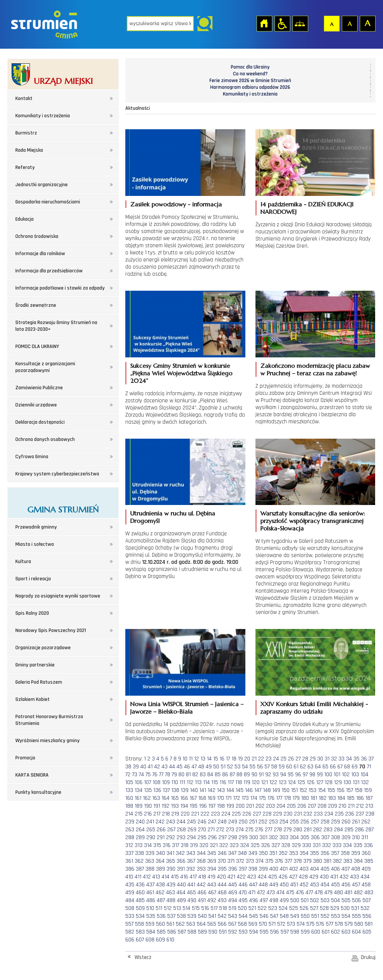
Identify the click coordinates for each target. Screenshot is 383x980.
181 (314, 798)
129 (338, 782)
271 (211, 830)
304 (294, 837)
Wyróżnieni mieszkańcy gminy (48, 741)
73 (135, 775)
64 (318, 767)
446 (243, 885)
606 (130, 940)
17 (228, 759)
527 (314, 908)
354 (304, 853)
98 (312, 775)
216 (148, 814)
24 (276, 759)
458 (366, 885)
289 (140, 837)
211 (351, 806)
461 (150, 893)
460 (140, 893)
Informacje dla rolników (40, 254)
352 (283, 853)
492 (212, 900)
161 (138, 798)
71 (369, 767)
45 (180, 767)
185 (351, 798)
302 (273, 837)
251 (253, 822)
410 (129, 877)
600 (316, 932)
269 (192, 830)
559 (150, 924)
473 (271, 893)
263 (130, 830)
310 (356, 837)
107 (148, 782)
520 (242, 908)
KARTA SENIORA (32, 775)
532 (365, 908)
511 (159, 908)
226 (247, 814)
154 (322, 790)
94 (283, 775)
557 (129, 924)
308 (335, 837)
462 (160, 893)
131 (356, 782)
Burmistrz (26, 133)
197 (212, 806)
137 (166, 790)
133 (129, 790)
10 (185, 759)
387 (140, 869)
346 (222, 853)
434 (365, 877)
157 (350, 790)
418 (202, 877)
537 (171, 916)
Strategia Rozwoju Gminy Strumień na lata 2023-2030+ (56, 326)
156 (341, 790)
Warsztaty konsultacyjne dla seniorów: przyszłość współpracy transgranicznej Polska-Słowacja (313, 521)
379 (307, 861)
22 (261, 759)
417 (193, 877)
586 (172, 932)
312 (129, 845)
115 (215, 782)
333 (337, 845)
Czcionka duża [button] (367, 23)
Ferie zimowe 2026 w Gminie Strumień (250, 81)
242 (160, 822)
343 (191, 853)
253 (273, 822)
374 (260, 861)
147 (258, 790)
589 (202, 932)
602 (335, 932)
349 (253, 853)
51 (223, 767)
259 (335, 822)
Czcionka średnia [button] (349, 23)
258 (325, 822)
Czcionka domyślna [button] (331, 23)
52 (230, 767)
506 (356, 900)
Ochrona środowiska (37, 236)
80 (181, 775)
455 (335, 885)
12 (197, 759)
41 (150, 767)
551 (315, 916)
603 (346, 932)
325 (255, 845)
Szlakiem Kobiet (33, 699)
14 (209, 759)
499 (284, 900)
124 (292, 782)
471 (252, 893)
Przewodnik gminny (36, 527)
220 (185, 814)
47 (194, 767)
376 (279, 861)
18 (234, 759)
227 (257, 814)
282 (318, 830)
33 (341, 759)
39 (136, 767)
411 (138, 877)
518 (223, 908)
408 (356, 869)
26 (291, 759)
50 (216, 767)
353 (294, 853)
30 (320, 759)
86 (225, 775)
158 (359, 790)
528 (324, 908)
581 (369, 924)
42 (157, 767)
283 (328, 830)
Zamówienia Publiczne (39, 388)
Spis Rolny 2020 (32, 613)
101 (337, 775)
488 (171, 900)
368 (201, 861)
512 (168, 908)
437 (150, 885)
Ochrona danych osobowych (45, 439)
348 (242, 853)
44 (172, 767)
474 (281, 893)
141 (203, 790)
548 (284, 916)
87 (232, 775)
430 (324, 877)
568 (242, 924)
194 (184, 806)
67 (340, 767)
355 (315, 853)
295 (202, 837)
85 (218, 775)
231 (298, 814)
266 (161, 830)
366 (181, 861)
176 (271, 798)
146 (249, 790)
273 (230, 830)
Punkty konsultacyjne (38, 792)
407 (346, 869)
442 (201, 885)
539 (192, 916)
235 (339, 814)
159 (368, 790)
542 (222, 916)
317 (176, 845)
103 (355, 775)
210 (342, 806)
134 (139, 790)
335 (358, 845)
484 (130, 900)
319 (194, 845)
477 (309, 893)
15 (216, 759)
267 (171, 830)
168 (202, 798)
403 (304, 869)
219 (175, 814)
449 (274, 885)
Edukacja (24, 219)
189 (139, 806)
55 (252, 767)
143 (221, 790)
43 (165, 767)
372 (240, 861)
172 (237, 798)
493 (222, 900)
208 (322, 806)
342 (180, 853)
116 (223, 782)
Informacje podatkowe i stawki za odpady (60, 288)
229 (278, 814)
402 (294, 869)
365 (171, 861)
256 (305, 822)
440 (181, 885)
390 (171, 869)
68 (347, 767)
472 (261, 893)
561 (170, 924)
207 (312, 806)
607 (140, 940)
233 (318, 814)
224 (226, 814)
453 (315, 885)
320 (204, 845)
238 (370, 814)
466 (202, 893)
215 (139, 814)
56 (260, 767)
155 (331, 790)
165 (175, 798)
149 (276, 790)
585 (161, 932)
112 (190, 782)
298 (233, 837)
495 (243, 900)
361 (129, 861)
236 (350, 814)
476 (300, 893)
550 (305, 916)
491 (202, 900)
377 (288, 861)
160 (129, 798)
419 (212, 877)
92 (268, 775)
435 (130, 885)
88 (239, 775)
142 (212, 790)
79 (174, 775)
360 (366, 853)
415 (175, 877)
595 (264, 932)
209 (333, 806)
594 (254, 932)
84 (210, 775)
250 (243, 822)
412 (147, 877)
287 (370, 830)
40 (143, 767)
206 (302, 806)
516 (205, 908)
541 (212, 916)
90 (254, 775)
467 (212, 893)
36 (364, 759)
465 (191, 893)
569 (253, 924)
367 (191, 861)
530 (345, 908)
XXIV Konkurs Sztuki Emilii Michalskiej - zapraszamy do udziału (314, 708)
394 (212, 869)
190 (148, 806)
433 (355, 877)
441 (191, 885)
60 (289, 767)
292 (171, 837)
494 (233, 900)
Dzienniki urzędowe (36, 405)
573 (291, 924)
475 (290, 893)
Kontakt (24, 99)
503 (325, 900)
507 (367, 900)
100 (328, 775)
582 (130, 932)
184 (341, 798)
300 (254, 837)
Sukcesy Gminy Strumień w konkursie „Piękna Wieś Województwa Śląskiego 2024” (181, 373)
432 (344, 877)
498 (274, 900)
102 (346, 775)
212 (360, 806)
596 (275, 932)
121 (264, 782)
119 (247, 782)
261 (356, 822)
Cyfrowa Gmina (32, 457)
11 (191, 759)
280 (298, 830)
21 (254, 759)
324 (245, 845)
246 (202, 822)
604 (356, 932)
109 (166, 782)
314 (148, 845)
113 (198, 782)
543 (233, 916)
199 (230, 806)
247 (212, 822)
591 (223, 932)
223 (215, 814)
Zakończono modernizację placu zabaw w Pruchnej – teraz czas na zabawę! (315, 369)
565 (212, 924)
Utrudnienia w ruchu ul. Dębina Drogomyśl (173, 517)
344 (201, 853)
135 (148, 790)
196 (203, 806)
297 (223, 837)
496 (254, 900)
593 (243, 932)
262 (366, 822)
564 (201, 924)
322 (224, 845)
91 (261, 775)
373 (250, 861)
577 (330, 924)
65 (325, 767)
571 (272, 924)
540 (202, 916)
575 (310, 924)
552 (325, 916)
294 (191, 837)
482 (358, 893)
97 (305, 775)
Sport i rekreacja (33, 579)
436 (140, 885)
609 (160, 940)
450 (284, 885)
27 (298, 759)
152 (303, 790)
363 (150, 861)
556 (367, 916)
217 (157, 814)
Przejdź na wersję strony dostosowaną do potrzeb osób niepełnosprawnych (282, 23)
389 (160, 869)
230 (288, 814)
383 (348, 861)
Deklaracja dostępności (40, 422)
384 (358, 861)
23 (269, 759)
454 (325, 885)
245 (191, 822)
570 (263, 924)
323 (234, 845)
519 (232, 908)
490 (192, 900)
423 (252, 877)
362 (139, 861)
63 (310, 767)
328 (286, 845)
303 (284, 837)
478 (319, 893)
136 (157, 790)
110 (175, 782)
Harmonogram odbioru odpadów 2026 (250, 87)
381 (327, 861)
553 (335, 916)
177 (279, 798)
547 (274, 916)
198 (221, 806)
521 (252, 908)
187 (369, 798)
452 (304, 885)
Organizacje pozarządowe (43, 648)
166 (184, 798)
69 (355, 767)
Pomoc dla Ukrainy (250, 67)
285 (349, 830)
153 (312, 790)
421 (231, 877)
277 (269, 830)
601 (326, 932)
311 (365, 837)
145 (240, 790)
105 (129, 782)
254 (284, 822)
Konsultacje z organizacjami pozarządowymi (45, 367)
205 (291, 806)
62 (303, 767)
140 (194, 790)
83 (203, 775)
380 (318, 861)
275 (249, 830)
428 (303, 877)
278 (278, 830)
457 (356, 885)
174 (254, 798)
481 (348, 893)
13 (203, 759)
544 (243, 916)
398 (253, 869)
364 (160, 861)
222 (205, 814)
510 (150, 908)
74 (141, 775)
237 (360, 814)
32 (334, 759)
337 (129, 853)
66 (333, 767)
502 (315, 900)
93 (276, 775)
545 (254, 916)
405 (325, 869)
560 (160, 924)
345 (212, 853)
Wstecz (143, 957)
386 (130, 869)
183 (332, 798)
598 (295, 932)
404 (315, 869)
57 (267, 767)
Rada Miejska (29, 150)
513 (177, 908)
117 (231, 782)
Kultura (23, 562)
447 (253, 885)
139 (185, 790)
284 (338, 830)
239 (130, 822)
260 (346, 822)
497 (264, 900)
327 (276, 845)
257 (315, 822)
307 (325, 837)
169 (212, 798)
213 (369, 806)
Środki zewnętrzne (36, 305)
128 (329, 782)
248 (222, 822)
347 (232, 853)
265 (151, 830)
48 (201, 767)
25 (284, 759)
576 (320, 924)
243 (171, 822)
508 (130, 908)
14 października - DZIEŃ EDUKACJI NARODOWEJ (307, 208)
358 (345, 853)
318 (185, 845)
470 (243, 893)
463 (171, 893)
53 (238, 767)
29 (313, 759)
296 (212, 837)
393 (201, 869)
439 (171, 885)
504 (335, 900)
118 (239, 782)
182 (323, 798)
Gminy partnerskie (35, 665)
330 (307, 845)
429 (314, 877)
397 (243, 869)
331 (317, 845)
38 (128, 767)
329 (296, 845)
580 (359, 924)
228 (267, 814)
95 (291, 775)
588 (192, 932)
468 (222, 893)
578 (339, 924)
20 (247, 759)
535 (151, 916)
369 (212, 861)
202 (260, 806)
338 (140, 853)
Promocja (25, 758)
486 (151, 900)
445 (233, 885)
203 (270, 806)
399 (263, 869)
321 (214, 845)
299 (243, 837)
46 (187, 767)
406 (335, 869)
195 (194, 806)
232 (308, 814)
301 (263, 837)
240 (140, 822)
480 (338, 893)
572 (281, 924)
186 (360, 798)
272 (220, 830)
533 (130, 916)
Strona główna (264, 23)
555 (356, 916)
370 (222, 861)
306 (315, 837)
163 (156, 798)
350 (263, 853)
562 (180, 924)
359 (356, 853)
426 (283, 877)
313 (139, 845)
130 (347, 782)
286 (359, 830)
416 (184, 877)
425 (273, 877)
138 (175, 790)
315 (157, 845)
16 (222, 759)
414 (166, 877)
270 (202, 830)
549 (295, 916)
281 (308, 830)
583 (140, 932)
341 (170, 853)
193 (175, 806)
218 (166, 814)
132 (365, 782)
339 (150, 853)
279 (288, 830)
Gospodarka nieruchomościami (48, 202)
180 (305, 798)
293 (181, 837)
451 (294, 885)
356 (325, 853)
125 (301, 782)
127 (320, 782)
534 (140, 916)
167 (193, 798)
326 (266, 845)
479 (328, 893)
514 (186, 908)
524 (283, 908)
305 (305, 837)
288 (130, 837)
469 (233, 893)
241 (150, 822)
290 (151, 837)
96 (298, 775)
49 (209, 767)
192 (166, 806)
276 (259, 830)
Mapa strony (300, 23)
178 (287, 798)
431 (334, 877)
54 (245, 767)
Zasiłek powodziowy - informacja (176, 204)
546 (264, 916)
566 (222, 924)
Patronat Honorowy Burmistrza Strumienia (49, 720)
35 (356, 759)
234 (329, 814)
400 (274, 869)
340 (160, 853)
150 (286, 790)
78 (168, 775)
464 (181, 893)
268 (181, 830)
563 (191, 924)
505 (346, 900)
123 (283, 782)
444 (222, 885)
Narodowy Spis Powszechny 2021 (51, 630)
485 (140, 900)
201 (250, 806)
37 (371, 759)
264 (140, 830)
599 (305, 932)
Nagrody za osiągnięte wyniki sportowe (58, 596)
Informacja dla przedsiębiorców (49, 271)
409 (366, 869)
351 (273, 853)
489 (181, 900)
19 (240, 759)
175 (262, 798)
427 (293, 877)
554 (346, 916)
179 (296, 798)
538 (181, 916)
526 (304, 908)
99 (320, 775)
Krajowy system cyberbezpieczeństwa (57, 474)
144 (230, 790)
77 (161, 775)
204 (281, 806)
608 (150, 940)
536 (161, 916)
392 (191, 869)
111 (182, 782)
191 (157, 806)
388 (150, 869)
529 (335, 908)
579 (349, 924)
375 (269, 861)
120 (256, 782)
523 (273, 908)
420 (221, 877)
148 (267, 790)
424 (262, 877)
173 (245, 798)
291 (161, 837)
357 (335, 853)
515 (196, 908)
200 (240, 806)
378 (298, 861)
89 (247, 775)
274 (240, 830)
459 (130, 893)
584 (151, 932)
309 (346, 837)
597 (285, 932)
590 (213, 932)
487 (161, 900)
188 (129, 806)
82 (195, 775)
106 (139, 782)
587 (182, 932)
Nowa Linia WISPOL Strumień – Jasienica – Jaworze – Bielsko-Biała (187, 708)
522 (262, 908)
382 (337, 861)
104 (364, 775)
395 (222, 869)
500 (295, 900)
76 (155, 775)
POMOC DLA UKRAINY (37, 347)
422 (241, 877)
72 (128, 775)
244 (181, 822)
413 (156, 877)
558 (140, 924)
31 (327, 759)
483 (369, 893)
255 (294, 822)
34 (349, 759)
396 (233, 869)
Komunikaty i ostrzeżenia (43, 116)
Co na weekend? (250, 74)
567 (232, 924)
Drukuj (368, 957)
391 (181, 869)
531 (355, 908)
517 (214, 908)
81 (188, 775)
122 (273, 782)
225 (236, 814)
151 (294, 790)
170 (220, 798)
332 (327, 845)
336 (368, 845)
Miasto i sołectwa (35, 544)
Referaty (25, 167)
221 (195, 814)
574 (301, 924)
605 (367, 932)
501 (305, 900)
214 (129, 814)
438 (160, 885)
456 (346, 885)
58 (274, 767)
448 (263, 885)
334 (347, 845)
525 (294, 908)
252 (263, 822)
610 (170, 940)
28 (305, 759)
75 (148, 775)
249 (233, 822)
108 (157, 782)
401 (284, 869)
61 (296, 767)
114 (206, 782)
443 (212, 885)
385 (369, 861)
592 (233, 932)
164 (166, 798)
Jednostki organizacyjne (42, 185)
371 (231, 861)
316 (167, 845)
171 (229, 798)
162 (147, 798)
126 (311, 782)
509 (140, 908)
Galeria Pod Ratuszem (39, 682)
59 (282, 767)
